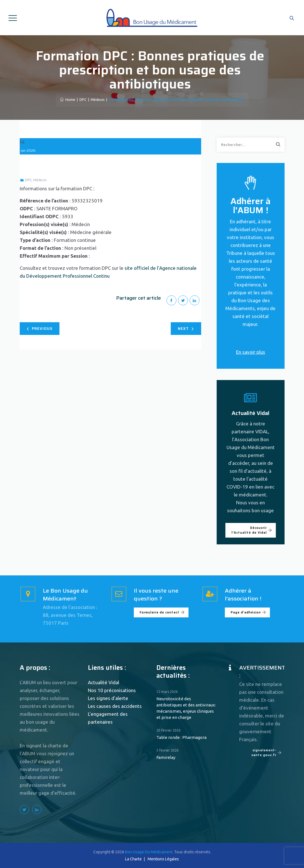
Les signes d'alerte (108, 698)
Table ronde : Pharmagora (181, 737)
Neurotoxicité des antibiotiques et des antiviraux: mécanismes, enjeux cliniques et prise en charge (186, 708)
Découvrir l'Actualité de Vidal (252, 530)
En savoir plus (251, 352)
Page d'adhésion (248, 612)
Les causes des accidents (115, 706)
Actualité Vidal (104, 682)
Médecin (40, 180)
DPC (28, 180)
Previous (40, 329)
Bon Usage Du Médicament (149, 852)
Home (68, 100)
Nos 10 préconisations (112, 690)
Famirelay (166, 757)
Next (186, 329)
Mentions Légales (163, 859)
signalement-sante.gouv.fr (267, 753)
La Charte (133, 859)
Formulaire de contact (162, 612)
